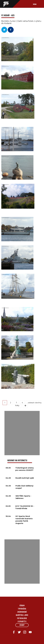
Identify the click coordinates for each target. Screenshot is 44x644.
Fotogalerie (22, 618)
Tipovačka (22, 609)
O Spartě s (22, 622)
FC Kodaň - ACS (8, 16)
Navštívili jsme (22, 615)
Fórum (22, 606)
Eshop (22, 625)
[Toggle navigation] (37, 4)
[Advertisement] (22, 433)
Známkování (22, 612)
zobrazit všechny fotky (28, 404)
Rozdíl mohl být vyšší (25, 478)
